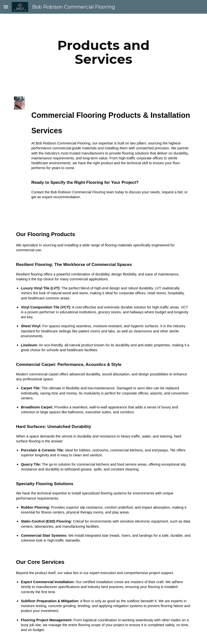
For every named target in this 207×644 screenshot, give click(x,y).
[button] (6, 7)
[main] (103, 52)
